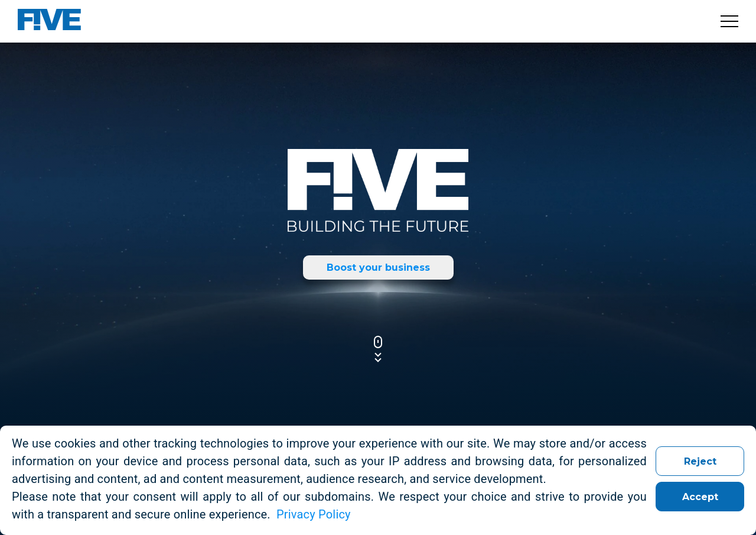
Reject (700, 461)
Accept (700, 497)
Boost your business (378, 267)
